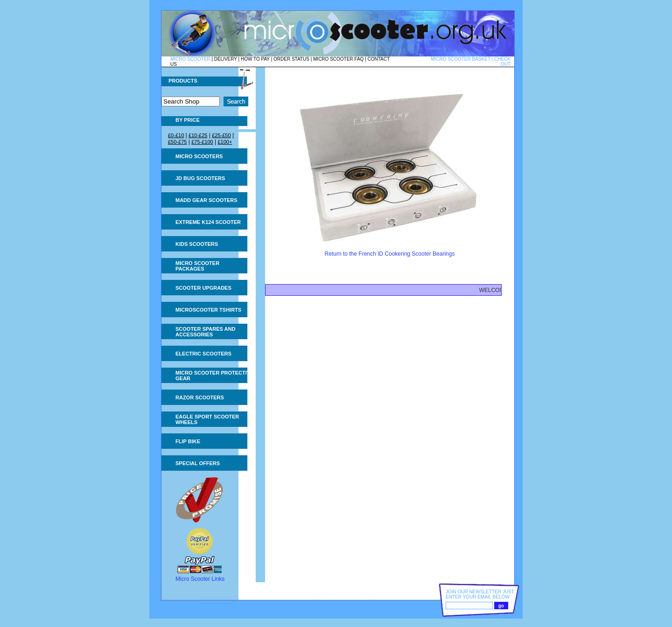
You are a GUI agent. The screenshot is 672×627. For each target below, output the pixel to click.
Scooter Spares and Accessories (205, 332)
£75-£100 (202, 142)
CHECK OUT (502, 62)
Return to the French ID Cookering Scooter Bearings (390, 254)
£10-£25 (198, 135)
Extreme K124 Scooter (208, 222)
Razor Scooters (200, 397)
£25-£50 (221, 135)
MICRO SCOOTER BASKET (461, 59)
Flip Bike (188, 441)
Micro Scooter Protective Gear (214, 376)
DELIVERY (226, 59)
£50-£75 (177, 142)
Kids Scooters (197, 244)
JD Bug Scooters (200, 178)
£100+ (225, 142)
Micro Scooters (199, 156)
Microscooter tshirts (208, 310)
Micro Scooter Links (200, 579)
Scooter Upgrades (203, 288)
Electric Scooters (203, 354)
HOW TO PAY (255, 59)
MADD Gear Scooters (206, 200)
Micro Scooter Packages (197, 266)
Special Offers (198, 463)
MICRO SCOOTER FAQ (338, 59)
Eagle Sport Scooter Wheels (207, 419)
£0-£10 (176, 135)
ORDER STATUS (291, 59)
